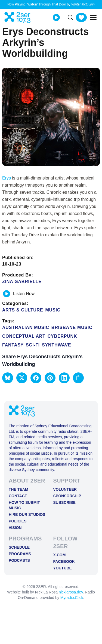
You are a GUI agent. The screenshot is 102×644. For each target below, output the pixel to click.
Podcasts (19, 560)
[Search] (70, 17)
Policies (18, 521)
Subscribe (64, 502)
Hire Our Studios (27, 514)
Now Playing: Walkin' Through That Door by (51, 4)
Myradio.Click (72, 598)
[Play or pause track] (7, 294)
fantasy (13, 345)
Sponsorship (67, 496)
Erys (7, 178)
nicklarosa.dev (71, 592)
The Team (18, 489)
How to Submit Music (24, 505)
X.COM (60, 555)
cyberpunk (62, 336)
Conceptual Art (24, 336)
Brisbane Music (72, 327)
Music (53, 310)
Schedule (19, 547)
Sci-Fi (33, 345)
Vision (15, 528)
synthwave (56, 345)
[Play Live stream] (56, 17)
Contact (18, 496)
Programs (20, 554)
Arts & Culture (23, 310)
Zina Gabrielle (22, 282)
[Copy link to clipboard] (78, 378)
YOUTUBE (63, 568)
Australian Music (26, 327)
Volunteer (65, 489)
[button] (8, 378)
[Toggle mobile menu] (93, 17)
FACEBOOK (64, 561)
